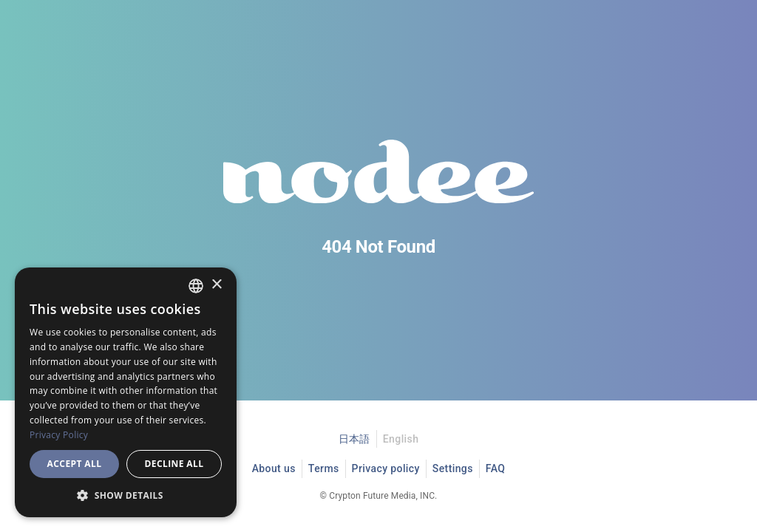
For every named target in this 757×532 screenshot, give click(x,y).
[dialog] (126, 392)
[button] (126, 495)
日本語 (354, 439)
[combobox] (196, 286)
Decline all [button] (174, 464)
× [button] (216, 285)
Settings (453, 468)
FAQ (496, 468)
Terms (324, 468)
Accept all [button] (75, 464)
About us (274, 468)
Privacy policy (386, 468)
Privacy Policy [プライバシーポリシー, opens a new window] (59, 435)
